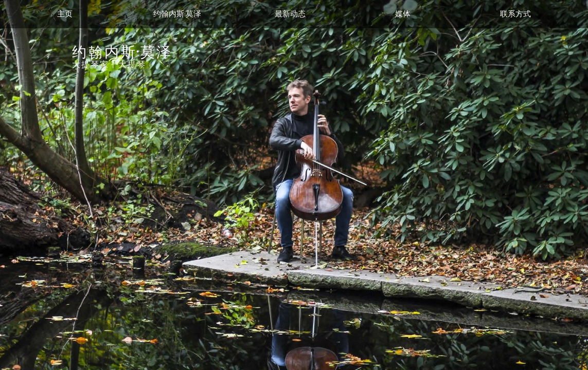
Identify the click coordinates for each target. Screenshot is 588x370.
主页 (65, 14)
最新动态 (290, 14)
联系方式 (515, 14)
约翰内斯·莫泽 (177, 14)
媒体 (403, 14)
